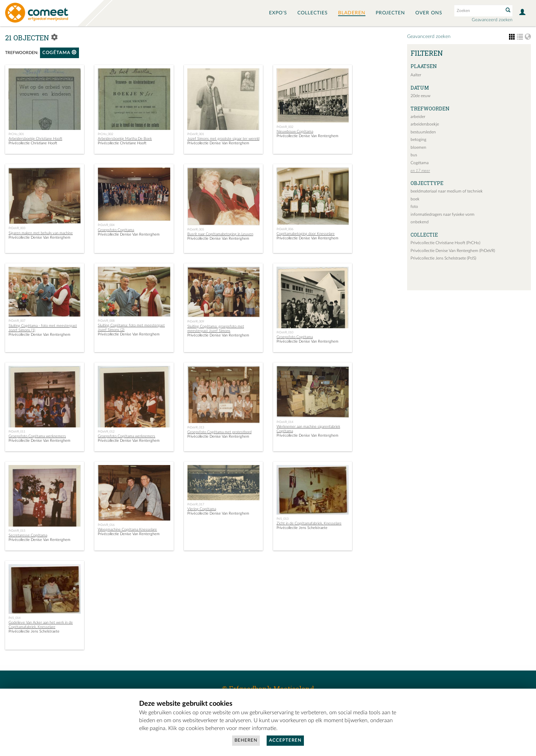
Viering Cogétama (202, 509)
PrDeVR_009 (196, 321)
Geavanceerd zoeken (492, 20)
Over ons (429, 13)
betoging (418, 140)
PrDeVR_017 (196, 504)
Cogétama (59, 52)
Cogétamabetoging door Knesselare (306, 234)
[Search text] (478, 11)
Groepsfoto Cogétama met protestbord (219, 432)
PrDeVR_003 (17, 228)
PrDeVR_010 (285, 332)
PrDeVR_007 (17, 321)
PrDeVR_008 (106, 321)
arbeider (418, 117)
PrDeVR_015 (17, 531)
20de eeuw (420, 96)
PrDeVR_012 (106, 432)
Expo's (278, 13)
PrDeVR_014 (285, 422)
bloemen (418, 147)
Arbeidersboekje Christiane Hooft (35, 139)
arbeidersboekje (425, 124)
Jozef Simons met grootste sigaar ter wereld (223, 139)
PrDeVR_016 (106, 525)
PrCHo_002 (105, 134)
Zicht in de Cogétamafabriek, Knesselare (309, 523)
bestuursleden (423, 132)
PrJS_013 (283, 519)
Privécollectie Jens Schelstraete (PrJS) (443, 258)
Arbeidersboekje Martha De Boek (125, 139)
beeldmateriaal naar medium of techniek (447, 191)
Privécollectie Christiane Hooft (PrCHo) (445, 243)
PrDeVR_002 (285, 127)
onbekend (420, 222)
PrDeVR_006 (285, 229)
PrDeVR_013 (196, 427)
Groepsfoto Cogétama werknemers (37, 436)
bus (414, 155)
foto (414, 207)
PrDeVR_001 (196, 134)
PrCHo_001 (16, 134)
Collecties (313, 13)
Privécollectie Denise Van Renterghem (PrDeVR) (453, 251)
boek (415, 199)
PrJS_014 (15, 618)
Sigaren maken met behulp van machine (41, 233)
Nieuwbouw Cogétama (295, 131)
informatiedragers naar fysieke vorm (443, 214)
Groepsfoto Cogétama (116, 230)
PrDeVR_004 (106, 225)
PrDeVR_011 (17, 432)
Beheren (246, 740)
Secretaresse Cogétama (28, 535)
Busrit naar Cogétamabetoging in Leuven (220, 234)
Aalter (416, 75)
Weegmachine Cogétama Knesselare (127, 529)
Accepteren (285, 740)
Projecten (390, 13)
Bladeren (352, 13)
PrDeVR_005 (196, 229)
